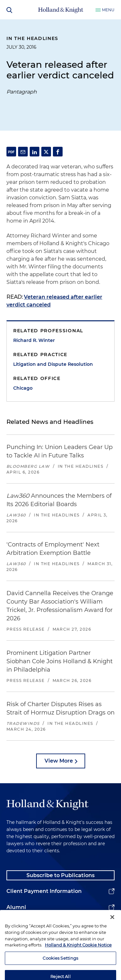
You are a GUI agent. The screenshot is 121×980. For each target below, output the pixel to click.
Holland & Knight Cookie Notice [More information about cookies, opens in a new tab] (78, 954)
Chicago (23, 388)
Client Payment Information (44, 891)
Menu (108, 10)
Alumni (16, 907)
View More (59, 761)
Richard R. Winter (34, 340)
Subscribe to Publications (60, 875)
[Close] (112, 926)
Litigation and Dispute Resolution (53, 364)
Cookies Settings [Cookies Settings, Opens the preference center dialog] (60, 967)
